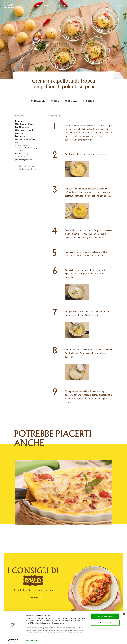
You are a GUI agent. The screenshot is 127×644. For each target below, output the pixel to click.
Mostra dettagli (31, 640)
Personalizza (105, 623)
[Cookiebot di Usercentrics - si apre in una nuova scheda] (13, 640)
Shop (87, 5)
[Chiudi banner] (124, 614)
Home (38, 5)
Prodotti (57, 5)
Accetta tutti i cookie (105, 616)
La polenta (78, 5)
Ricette (67, 5)
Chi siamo (47, 5)
